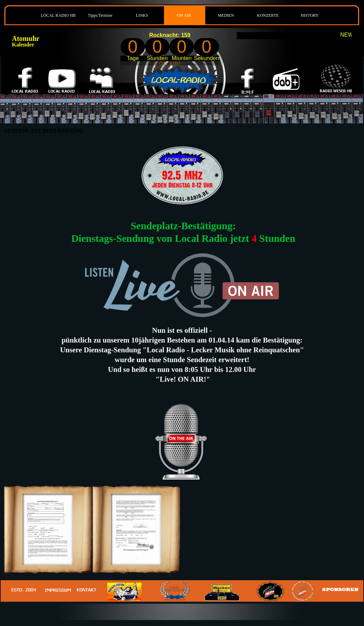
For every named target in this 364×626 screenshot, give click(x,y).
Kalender (23, 45)
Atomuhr (26, 38)
